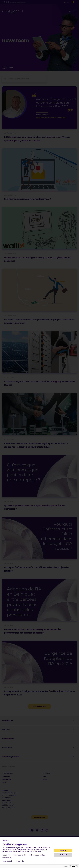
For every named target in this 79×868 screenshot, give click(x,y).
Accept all (63, 851)
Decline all (63, 855)
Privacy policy (20, 861)
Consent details (7, 861)
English (6, 840)
